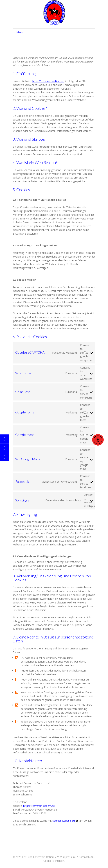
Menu (56, 32)
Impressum (69, 857)
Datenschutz (86, 857)
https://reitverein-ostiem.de (48, 81)
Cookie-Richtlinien (54, 861)
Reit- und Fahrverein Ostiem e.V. (41, 857)
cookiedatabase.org (64, 821)
